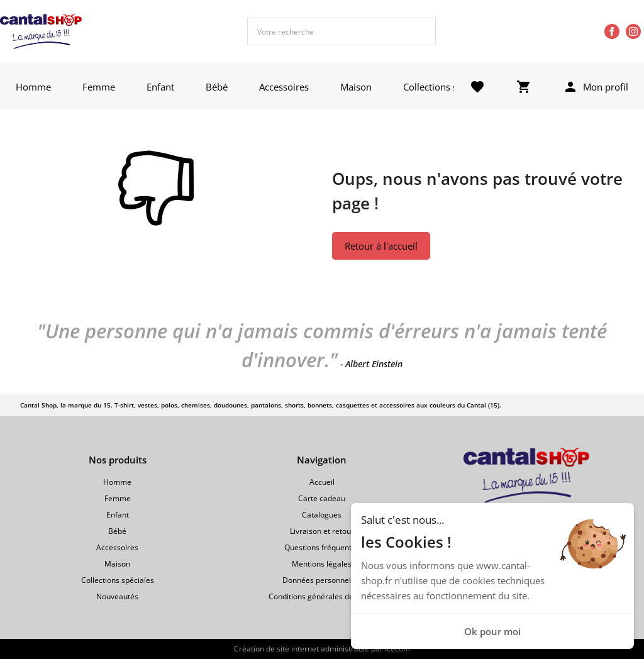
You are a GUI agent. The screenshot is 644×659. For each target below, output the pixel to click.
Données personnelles (322, 580)
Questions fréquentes (322, 547)
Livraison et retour (322, 531)
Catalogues (322, 515)
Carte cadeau (322, 498)
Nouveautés (117, 596)
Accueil (322, 482)
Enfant (160, 87)
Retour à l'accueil (381, 246)
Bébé (217, 87)
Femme (99, 87)
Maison (356, 87)
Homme (33, 87)
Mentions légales (322, 564)
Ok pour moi (492, 631)
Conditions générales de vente (322, 596)
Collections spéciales (447, 87)
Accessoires (284, 87)
